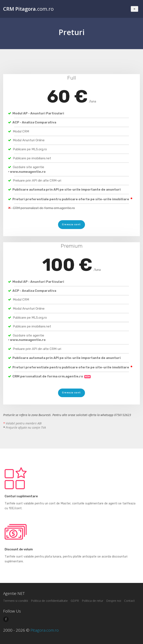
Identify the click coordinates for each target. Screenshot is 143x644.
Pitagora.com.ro (45, 630)
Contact (129, 601)
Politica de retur (93, 601)
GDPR (75, 601)
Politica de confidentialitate (49, 601)
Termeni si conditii (16, 601)
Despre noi (114, 601)
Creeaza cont (71, 224)
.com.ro (28, 9)
